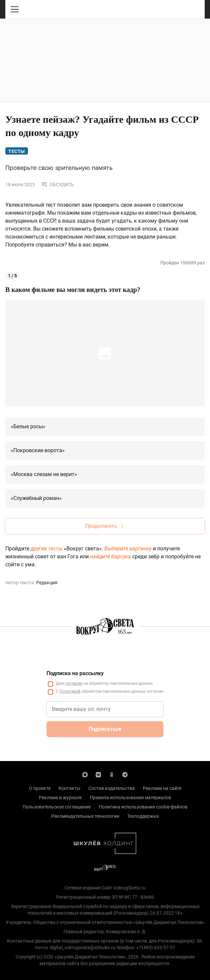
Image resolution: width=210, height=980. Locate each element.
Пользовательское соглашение (57, 807)
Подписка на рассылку (75, 673)
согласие (74, 683)
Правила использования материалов (130, 798)
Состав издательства (112, 788)
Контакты (69, 788)
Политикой (70, 691)
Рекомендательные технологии (85, 816)
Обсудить (58, 184)
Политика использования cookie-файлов (143, 807)
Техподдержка (143, 816)
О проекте (40, 788)
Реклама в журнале (60, 798)
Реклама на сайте (162, 788)
